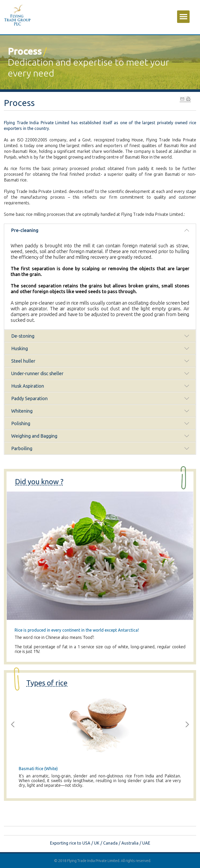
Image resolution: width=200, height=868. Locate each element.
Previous (13, 724)
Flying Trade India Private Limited (93, 861)
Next (187, 724)
